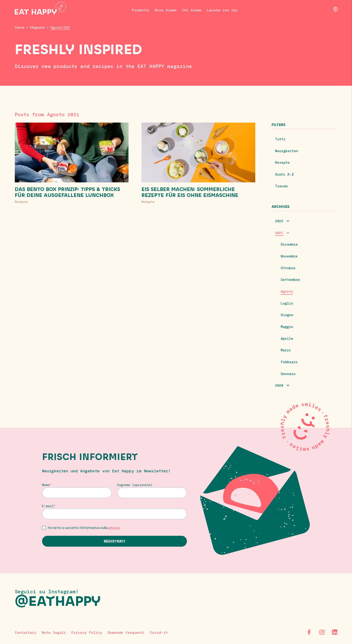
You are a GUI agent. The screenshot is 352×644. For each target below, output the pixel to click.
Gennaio (288, 379)
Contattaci (26, 632)
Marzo (286, 355)
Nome (46, 490)
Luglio (287, 308)
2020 (280, 391)
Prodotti (134, 11)
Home (20, 31)
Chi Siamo (185, 11)
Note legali (54, 632)
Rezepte (21, 205)
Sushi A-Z (285, 178)
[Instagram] (322, 632)
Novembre (290, 260)
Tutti (280, 143)
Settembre (290, 284)
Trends (281, 190)
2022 (280, 225)
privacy (114, 533)
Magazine (38, 31)
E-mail (48, 511)
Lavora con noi (215, 11)
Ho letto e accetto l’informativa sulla (84, 533)
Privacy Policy (87, 632)
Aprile (287, 343)
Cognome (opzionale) (135, 490)
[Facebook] (309, 632)
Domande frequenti (126, 632)
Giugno (287, 320)
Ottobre (288, 272)
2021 (280, 237)
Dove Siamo (159, 11)
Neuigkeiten (287, 155)
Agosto (287, 296)
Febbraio (289, 367)
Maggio (287, 331)
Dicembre (289, 249)
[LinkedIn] (335, 632)
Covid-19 (159, 632)
